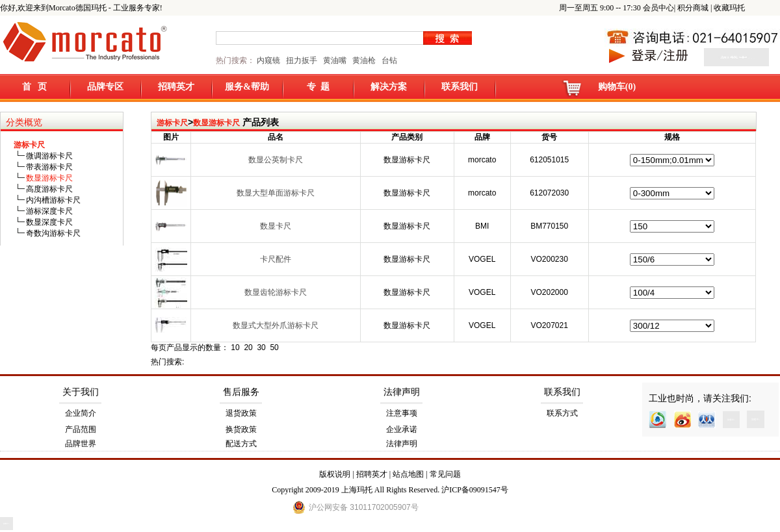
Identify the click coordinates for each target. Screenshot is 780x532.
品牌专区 (105, 87)
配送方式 (241, 444)
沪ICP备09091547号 (475, 490)
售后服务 (241, 392)
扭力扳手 (302, 60)
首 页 (35, 87)
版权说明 (335, 474)
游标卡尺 (172, 123)
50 (274, 348)
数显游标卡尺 (216, 123)
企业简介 (81, 413)
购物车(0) (617, 87)
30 (261, 348)
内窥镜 (268, 60)
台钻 (388, 60)
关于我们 (81, 392)
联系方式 (562, 413)
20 (248, 348)
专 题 (318, 87)
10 (235, 348)
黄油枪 (364, 60)
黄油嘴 (335, 60)
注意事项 (402, 413)
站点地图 (408, 474)
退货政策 (241, 413)
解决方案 (389, 87)
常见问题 (445, 474)
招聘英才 (176, 87)
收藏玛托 (729, 8)
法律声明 (402, 392)
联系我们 (460, 87)
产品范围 (81, 429)
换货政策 (241, 429)
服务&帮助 (247, 87)
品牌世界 (81, 444)
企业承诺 (402, 429)
